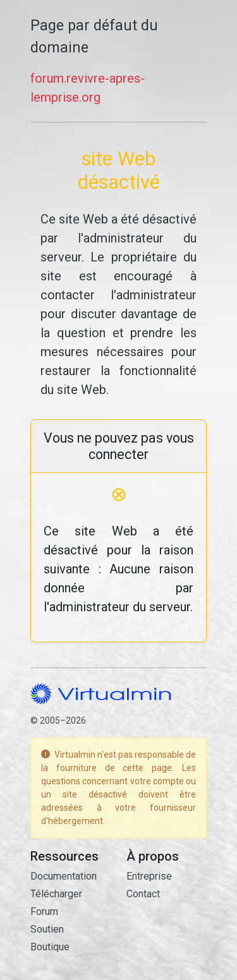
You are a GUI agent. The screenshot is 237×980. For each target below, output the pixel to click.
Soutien (47, 929)
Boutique (50, 947)
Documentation (64, 876)
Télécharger (56, 894)
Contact (143, 894)
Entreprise (149, 876)
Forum (44, 911)
